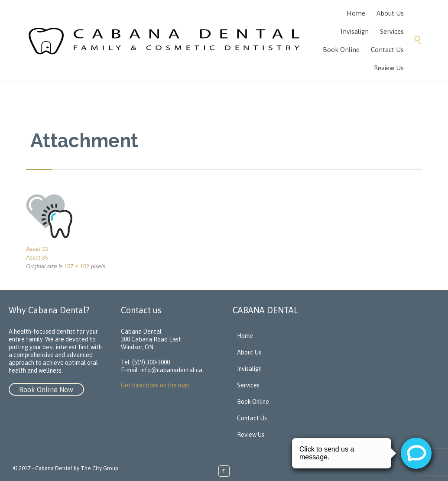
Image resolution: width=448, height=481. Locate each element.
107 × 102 (77, 266)
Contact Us (252, 418)
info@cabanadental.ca (171, 370)
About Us (249, 352)
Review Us (251, 435)
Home (245, 336)
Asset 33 (37, 249)
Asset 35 (37, 258)
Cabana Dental (54, 468)
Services (248, 385)
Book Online (253, 402)
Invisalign (249, 369)
